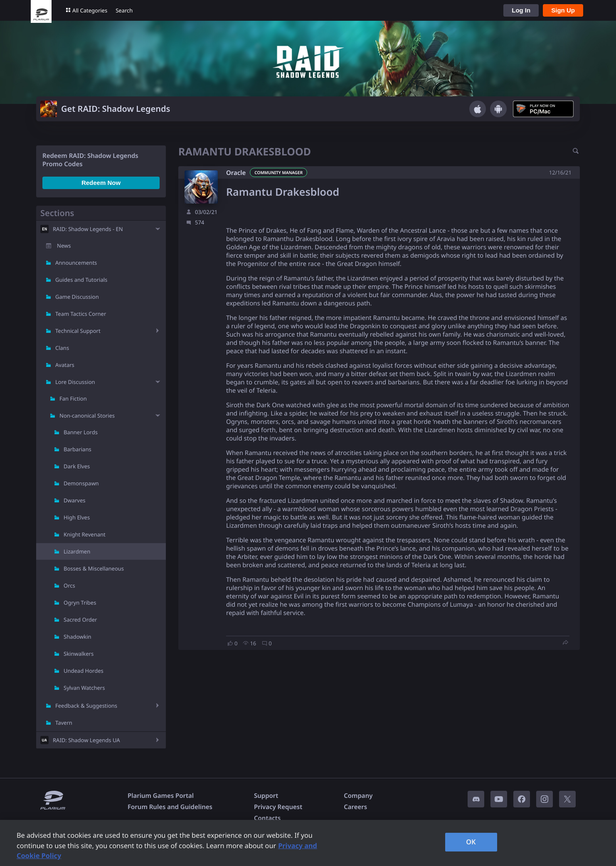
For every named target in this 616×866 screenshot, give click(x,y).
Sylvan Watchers (84, 688)
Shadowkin (78, 637)
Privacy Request (278, 807)
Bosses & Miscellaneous (94, 568)
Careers (355, 807)
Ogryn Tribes (80, 603)
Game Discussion (77, 297)
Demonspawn (81, 483)
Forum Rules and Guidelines (170, 807)
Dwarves (75, 500)
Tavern (64, 723)
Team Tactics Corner (81, 314)
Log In (521, 10)
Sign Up (563, 10)
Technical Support (78, 331)
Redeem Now (101, 183)
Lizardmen (77, 551)
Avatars (65, 365)
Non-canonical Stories (87, 416)
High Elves (77, 517)
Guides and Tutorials (81, 280)
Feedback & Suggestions (86, 706)
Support (266, 796)
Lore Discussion (75, 382)
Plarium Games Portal (161, 796)
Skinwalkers (79, 654)
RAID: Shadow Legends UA (86, 740)
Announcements (76, 263)
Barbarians (78, 449)
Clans (62, 348)
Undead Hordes (84, 671)
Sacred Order (80, 620)
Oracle (236, 173)
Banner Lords (81, 432)
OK (471, 842)
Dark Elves (77, 466)
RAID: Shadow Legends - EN (88, 229)
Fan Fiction (73, 399)
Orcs (69, 586)
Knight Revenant (85, 534)
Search (124, 10)
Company (358, 796)
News (64, 246)
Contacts (267, 818)
